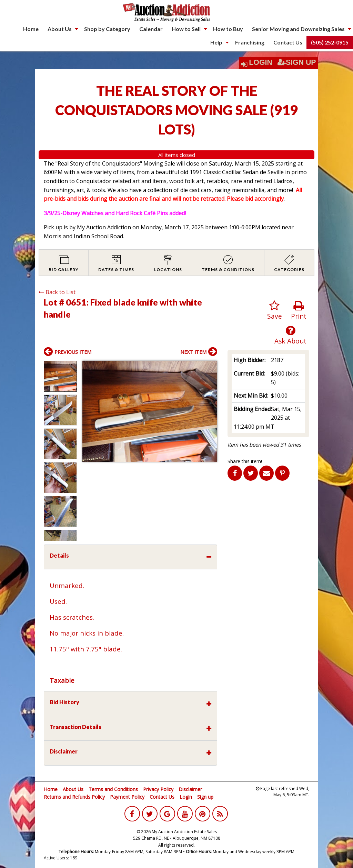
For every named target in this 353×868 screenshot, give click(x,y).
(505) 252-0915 (330, 42)
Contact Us (288, 42)
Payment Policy (127, 797)
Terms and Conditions (113, 789)
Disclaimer (190, 789)
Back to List (57, 292)
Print (299, 311)
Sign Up (297, 62)
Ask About (290, 335)
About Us (60, 29)
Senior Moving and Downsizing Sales (298, 29)
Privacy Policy (158, 789)
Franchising (250, 42)
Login (261, 62)
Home (31, 29)
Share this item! (245, 461)
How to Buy (228, 29)
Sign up (205, 797)
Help (216, 42)
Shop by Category (107, 29)
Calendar (151, 29)
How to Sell (186, 29)
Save (275, 311)
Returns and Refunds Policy (74, 797)
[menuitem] (31, 29)
